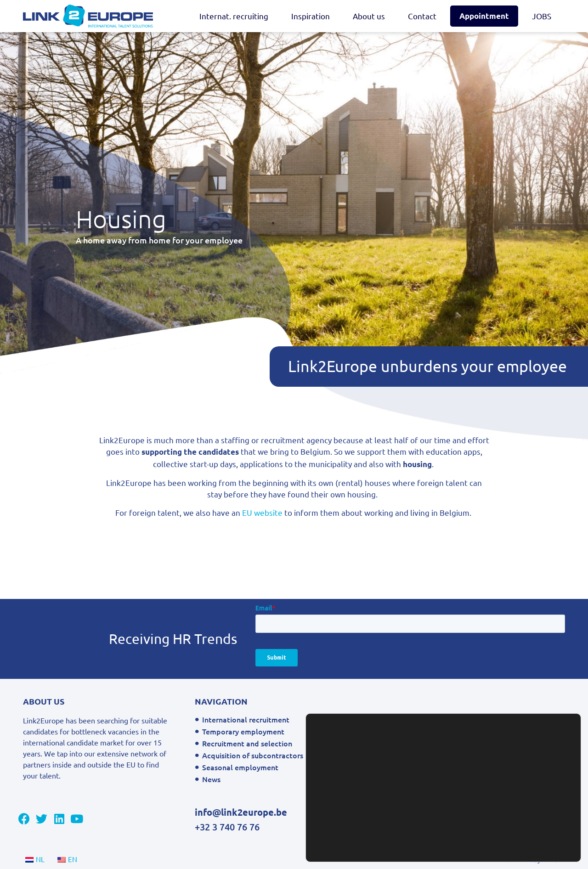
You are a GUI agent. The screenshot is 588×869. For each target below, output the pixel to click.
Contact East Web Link (426, 755)
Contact (422, 16)
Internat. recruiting (234, 16)
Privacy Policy (411, 731)
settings (410, 846)
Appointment (484, 16)
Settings (535, 823)
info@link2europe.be (241, 812)
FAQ (395, 779)
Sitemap (401, 743)
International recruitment (246, 719)
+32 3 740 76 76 (227, 827)
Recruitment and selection (247, 743)
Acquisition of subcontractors (253, 755)
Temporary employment (243, 731)
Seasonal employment (240, 767)
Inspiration (311, 16)
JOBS (542, 16)
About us (369, 16)
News (211, 779)
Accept (535, 843)
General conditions (419, 719)
